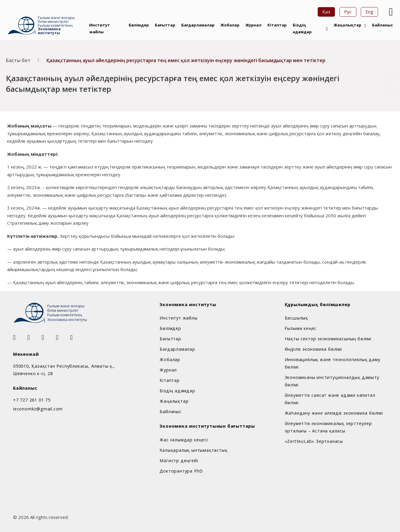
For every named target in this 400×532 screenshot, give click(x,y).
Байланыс (382, 25)
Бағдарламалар (198, 25)
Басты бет (18, 60)
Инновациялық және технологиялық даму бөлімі (333, 363)
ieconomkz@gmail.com (38, 409)
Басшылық (296, 318)
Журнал (253, 25)
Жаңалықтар (348, 25)
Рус (348, 12)
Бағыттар (165, 25)
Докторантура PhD (181, 471)
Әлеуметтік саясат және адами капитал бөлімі (330, 399)
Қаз (326, 12)
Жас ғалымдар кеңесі (184, 440)
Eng (369, 12)
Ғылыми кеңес (301, 328)
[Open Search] (390, 12)
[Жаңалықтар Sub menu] (365, 26)
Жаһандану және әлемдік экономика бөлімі (334, 413)
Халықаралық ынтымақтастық (193, 450)
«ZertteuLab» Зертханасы (314, 441)
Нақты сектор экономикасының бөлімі (328, 339)
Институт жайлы (100, 28)
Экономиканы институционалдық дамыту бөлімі (332, 381)
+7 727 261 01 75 (32, 400)
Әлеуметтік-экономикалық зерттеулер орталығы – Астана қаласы (328, 427)
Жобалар (230, 25)
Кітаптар (277, 25)
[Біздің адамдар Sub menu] (327, 29)
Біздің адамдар (302, 28)
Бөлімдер (139, 25)
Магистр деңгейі (179, 461)
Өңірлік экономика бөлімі (313, 349)
